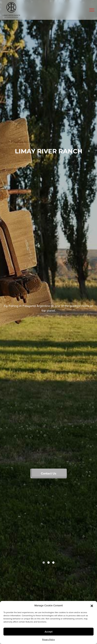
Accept (49, 632)
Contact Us (49, 473)
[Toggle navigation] (92, 10)
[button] (92, 605)
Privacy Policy (48, 639)
